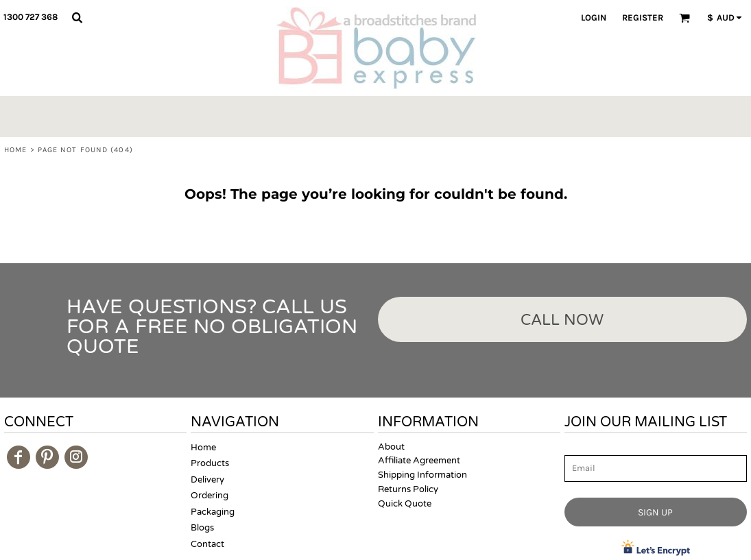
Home (15, 150)
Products (210, 463)
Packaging (213, 512)
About (391, 447)
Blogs (202, 528)
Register (643, 17)
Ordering (210, 496)
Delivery (207, 480)
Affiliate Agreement (419, 461)
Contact (207, 544)
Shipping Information (422, 475)
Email (577, 448)
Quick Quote (405, 504)
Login (594, 17)
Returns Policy (408, 489)
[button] (77, 17)
